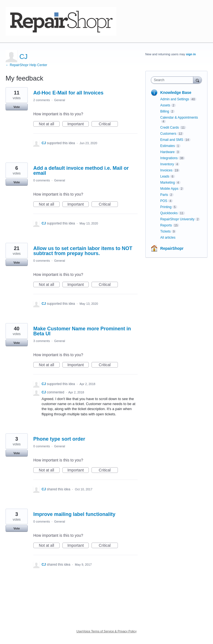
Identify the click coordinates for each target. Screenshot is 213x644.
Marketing (168, 183)
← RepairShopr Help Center (26, 65)
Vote (17, 107)
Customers (168, 134)
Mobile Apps (169, 189)
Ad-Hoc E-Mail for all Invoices (68, 93)
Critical (108, 124)
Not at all (49, 124)
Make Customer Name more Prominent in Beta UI (82, 331)
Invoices (166, 170)
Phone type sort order (59, 439)
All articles (168, 238)
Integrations (169, 158)
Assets (165, 105)
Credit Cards (170, 128)
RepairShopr (172, 248)
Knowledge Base (176, 93)
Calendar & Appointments (179, 118)
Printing (166, 207)
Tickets (166, 231)
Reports (166, 225)
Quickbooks (169, 213)
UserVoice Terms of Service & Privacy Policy (107, 631)
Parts (164, 195)
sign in (191, 54)
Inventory (167, 164)
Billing (165, 111)
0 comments (42, 180)
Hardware (168, 152)
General (59, 100)
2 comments (42, 100)
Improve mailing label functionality (74, 514)
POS (164, 201)
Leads (165, 176)
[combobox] (173, 80)
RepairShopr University (177, 219)
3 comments (42, 341)
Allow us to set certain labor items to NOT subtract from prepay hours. (83, 251)
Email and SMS (172, 140)
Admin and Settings (175, 99)
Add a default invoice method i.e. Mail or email (81, 171)
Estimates (168, 146)
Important (78, 124)
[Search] (197, 80)
